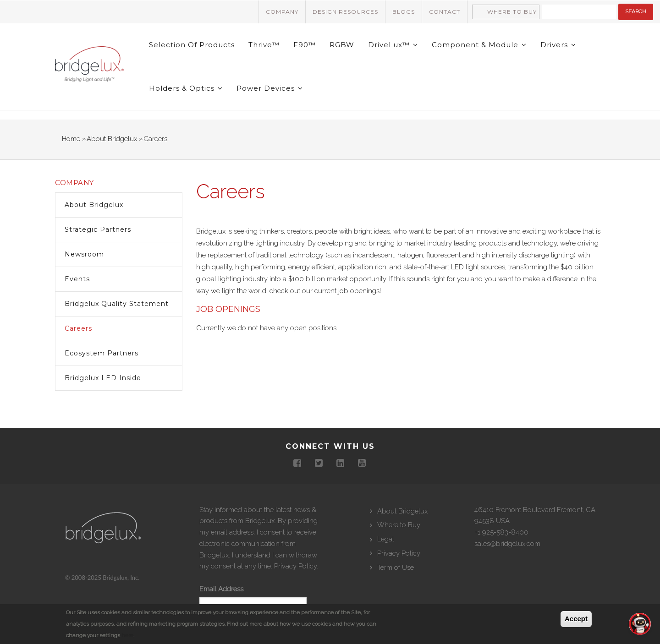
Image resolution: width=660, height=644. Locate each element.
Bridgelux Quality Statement (117, 304)
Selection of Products (192, 45)
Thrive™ (264, 45)
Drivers (558, 45)
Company (282, 12)
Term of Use (396, 568)
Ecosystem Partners (102, 353)
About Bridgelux (112, 139)
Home (71, 139)
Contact (445, 12)
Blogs (404, 12)
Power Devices (270, 88)
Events (77, 279)
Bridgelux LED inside (103, 378)
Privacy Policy (295, 566)
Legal (386, 539)
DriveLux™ (393, 45)
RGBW (342, 45)
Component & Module (479, 45)
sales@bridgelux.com (507, 544)
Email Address (221, 589)
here (127, 635)
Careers (78, 328)
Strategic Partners (98, 229)
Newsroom (84, 254)
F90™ (305, 45)
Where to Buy (512, 12)
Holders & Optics (186, 88)
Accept (576, 619)
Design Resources (345, 12)
